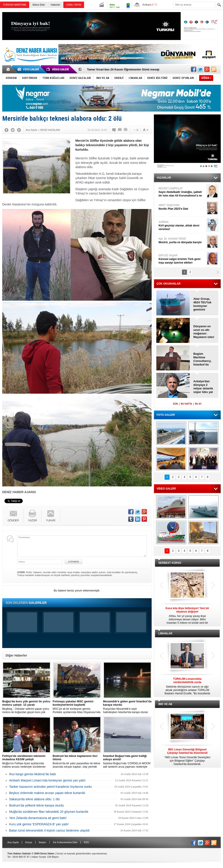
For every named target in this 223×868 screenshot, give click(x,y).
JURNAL (182, 226)
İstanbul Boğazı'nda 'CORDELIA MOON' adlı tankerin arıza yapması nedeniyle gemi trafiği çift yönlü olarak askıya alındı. (127, 761)
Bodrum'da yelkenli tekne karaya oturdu (36, 805)
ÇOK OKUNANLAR (168, 284)
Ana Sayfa (13, 842)
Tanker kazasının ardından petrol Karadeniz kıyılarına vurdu (50, 787)
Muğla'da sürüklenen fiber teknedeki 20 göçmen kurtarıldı (49, 812)
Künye (29, 842)
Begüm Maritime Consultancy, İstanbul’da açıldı (202, 359)
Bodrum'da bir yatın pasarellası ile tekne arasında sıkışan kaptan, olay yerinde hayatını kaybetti (77, 761)
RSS (86, 842)
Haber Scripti (39, 857)
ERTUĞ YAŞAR (182, 259)
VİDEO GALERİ (166, 489)
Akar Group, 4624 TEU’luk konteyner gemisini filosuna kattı (202, 304)
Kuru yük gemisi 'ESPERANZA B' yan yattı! (39, 824)
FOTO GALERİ (166, 415)
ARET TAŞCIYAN (182, 207)
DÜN (176, 404)
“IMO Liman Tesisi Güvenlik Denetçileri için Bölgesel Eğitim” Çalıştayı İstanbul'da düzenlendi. (187, 757)
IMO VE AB (165, 704)
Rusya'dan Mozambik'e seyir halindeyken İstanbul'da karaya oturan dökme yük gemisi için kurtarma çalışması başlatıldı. (127, 707)
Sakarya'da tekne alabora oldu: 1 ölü (34, 799)
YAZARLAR (164, 178)
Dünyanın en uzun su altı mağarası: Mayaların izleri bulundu (204, 332)
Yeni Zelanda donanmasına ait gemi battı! (38, 818)
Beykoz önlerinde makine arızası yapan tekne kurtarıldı (47, 793)
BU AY (198, 404)
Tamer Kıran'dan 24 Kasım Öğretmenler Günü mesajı (123, 69)
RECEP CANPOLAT (182, 192)
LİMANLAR (165, 634)
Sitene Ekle (39, 5)
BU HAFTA (186, 404)
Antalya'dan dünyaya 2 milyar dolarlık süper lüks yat (203, 387)
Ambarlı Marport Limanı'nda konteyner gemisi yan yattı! (47, 780)
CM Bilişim (53, 857)
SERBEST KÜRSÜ (170, 563)
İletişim (42, 842)
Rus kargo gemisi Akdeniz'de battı (33, 774)
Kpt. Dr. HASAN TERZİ (182, 241)
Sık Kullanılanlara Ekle (65, 842)
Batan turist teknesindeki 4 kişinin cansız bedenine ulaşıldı (49, 830)
